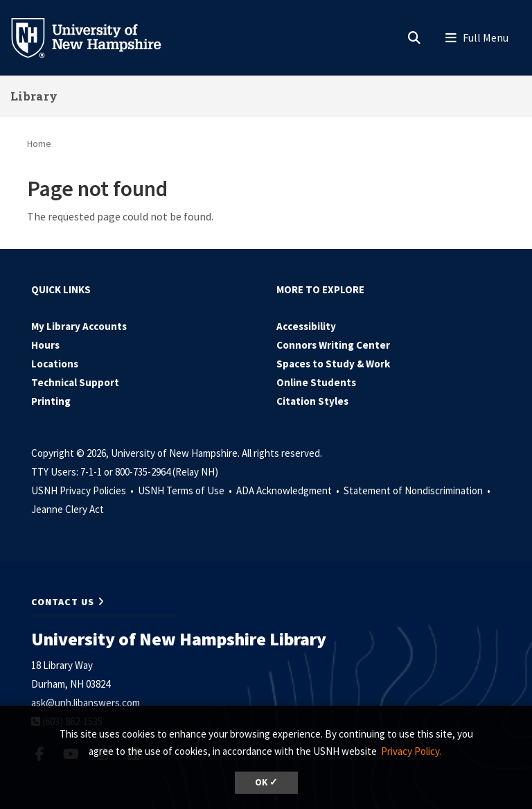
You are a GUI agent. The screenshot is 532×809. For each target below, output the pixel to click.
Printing (51, 401)
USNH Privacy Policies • (83, 490)
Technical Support (75, 382)
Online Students (316, 382)
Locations (55, 364)
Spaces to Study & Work (333, 364)
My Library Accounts (79, 326)
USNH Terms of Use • (186, 490)
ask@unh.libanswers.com (86, 703)
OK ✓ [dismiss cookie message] (266, 782)
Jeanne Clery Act (68, 509)
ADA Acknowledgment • (289, 490)
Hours (45, 345)
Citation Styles (312, 401)
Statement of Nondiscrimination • (418, 490)
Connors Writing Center (333, 345)
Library (34, 96)
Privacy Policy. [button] (411, 751)
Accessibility (306, 326)
